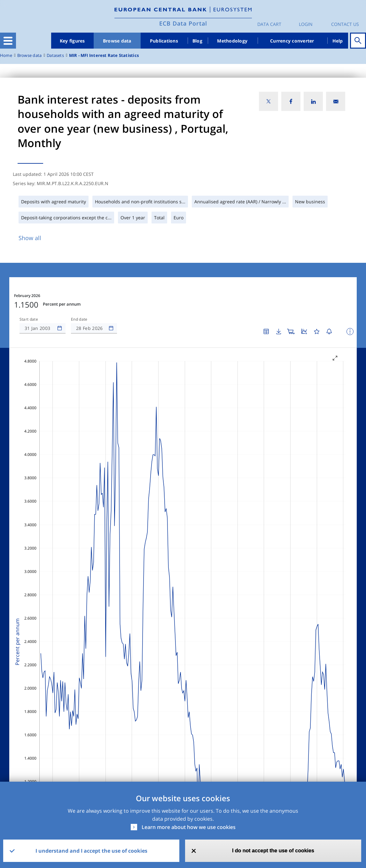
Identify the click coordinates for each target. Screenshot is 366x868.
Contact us (345, 24)
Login (306, 24)
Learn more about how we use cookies (189, 827)
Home (6, 55)
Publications (164, 41)
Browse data (117, 41)
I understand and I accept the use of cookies (91, 851)
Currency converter (292, 41)
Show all (30, 238)
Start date (29, 319)
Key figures (72, 41)
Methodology (232, 41)
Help (338, 41)
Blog (197, 41)
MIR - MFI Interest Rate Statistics (104, 55)
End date (79, 319)
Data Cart (269, 24)
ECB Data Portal (183, 23)
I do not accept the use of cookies (273, 851)
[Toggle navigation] (8, 41)
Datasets (55, 55)
